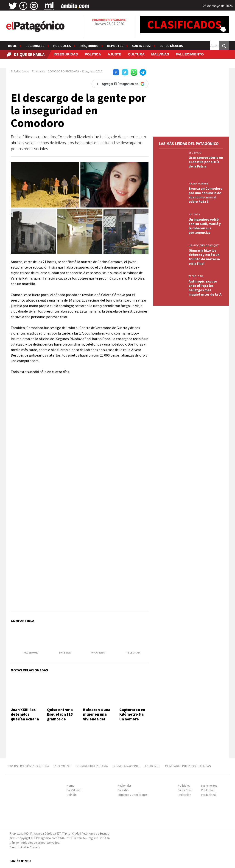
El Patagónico (20, 71)
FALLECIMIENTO (190, 54)
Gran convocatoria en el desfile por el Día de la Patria (206, 162)
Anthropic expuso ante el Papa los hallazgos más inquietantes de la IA (205, 288)
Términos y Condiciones (132, 795)
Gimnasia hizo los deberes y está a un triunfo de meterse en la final (204, 257)
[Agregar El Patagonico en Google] (120, 84)
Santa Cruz (141, 46)
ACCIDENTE (152, 766)
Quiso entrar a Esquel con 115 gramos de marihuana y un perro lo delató (61, 719)
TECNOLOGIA (196, 276)
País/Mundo (89, 46)
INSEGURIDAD (66, 54)
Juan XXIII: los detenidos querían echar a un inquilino (25, 717)
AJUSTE (115, 54)
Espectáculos (171, 46)
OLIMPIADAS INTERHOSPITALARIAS (188, 766)
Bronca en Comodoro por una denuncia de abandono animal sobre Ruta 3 (206, 195)
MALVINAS (160, 54)
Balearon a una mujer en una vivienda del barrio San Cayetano (97, 719)
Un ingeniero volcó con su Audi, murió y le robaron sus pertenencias (205, 226)
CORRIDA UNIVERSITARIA (92, 766)
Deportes (115, 46)
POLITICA (93, 54)
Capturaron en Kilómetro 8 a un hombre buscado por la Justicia (132, 719)
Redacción (185, 795)
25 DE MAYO (195, 153)
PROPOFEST (62, 766)
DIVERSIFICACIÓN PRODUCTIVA (29, 766)
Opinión (72, 795)
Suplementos (209, 786)
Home (12, 46)
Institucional (209, 795)
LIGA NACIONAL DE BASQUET (204, 245)
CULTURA (136, 54)
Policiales (62, 46)
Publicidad (208, 790)
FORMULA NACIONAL (126, 766)
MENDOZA (194, 214)
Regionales (35, 46)
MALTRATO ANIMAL (199, 184)
